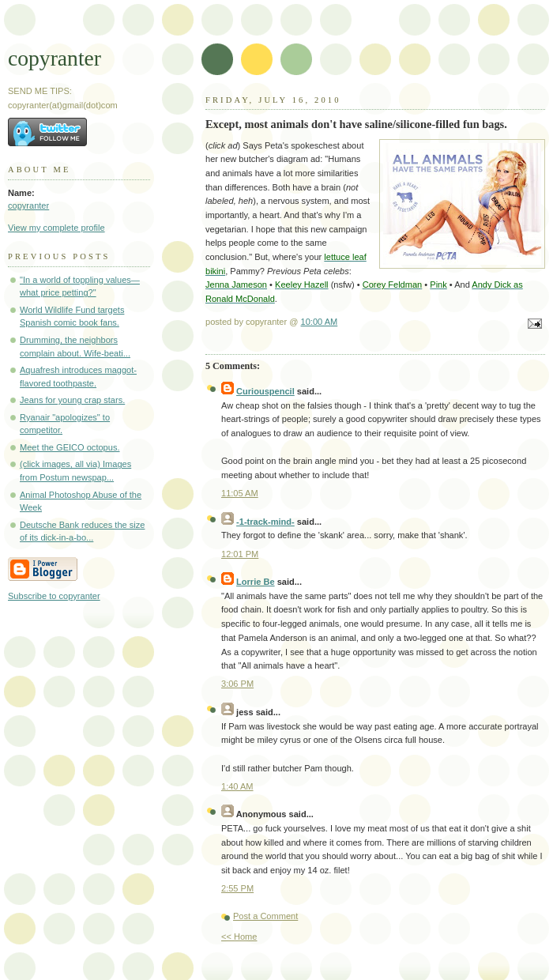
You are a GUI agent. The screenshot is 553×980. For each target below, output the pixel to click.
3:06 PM (237, 684)
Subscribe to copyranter (54, 596)
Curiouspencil (265, 391)
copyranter (55, 58)
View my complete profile (56, 228)
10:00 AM (320, 322)
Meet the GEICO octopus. (70, 447)
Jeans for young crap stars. (72, 400)
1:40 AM (237, 786)
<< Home (239, 937)
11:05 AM (240, 493)
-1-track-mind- (265, 522)
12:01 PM (240, 554)
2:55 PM (237, 888)
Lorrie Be (256, 582)
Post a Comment (265, 916)
